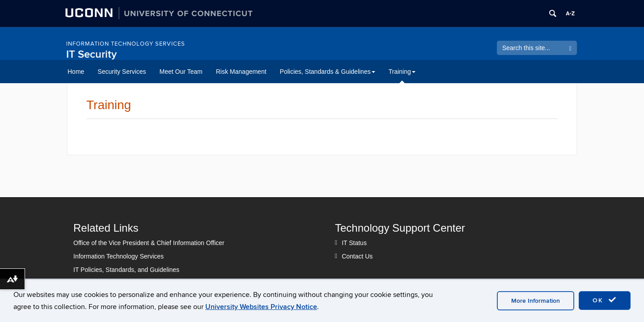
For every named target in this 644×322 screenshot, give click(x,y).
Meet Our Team (181, 72)
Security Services (122, 72)
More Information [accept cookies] (536, 301)
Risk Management (241, 72)
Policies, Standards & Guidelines (328, 72)
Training (402, 72)
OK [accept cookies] (605, 300)
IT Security (91, 54)
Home (76, 72)
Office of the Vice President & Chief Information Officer (149, 243)
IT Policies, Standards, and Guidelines (126, 270)
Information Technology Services (126, 44)
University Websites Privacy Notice (261, 307)
